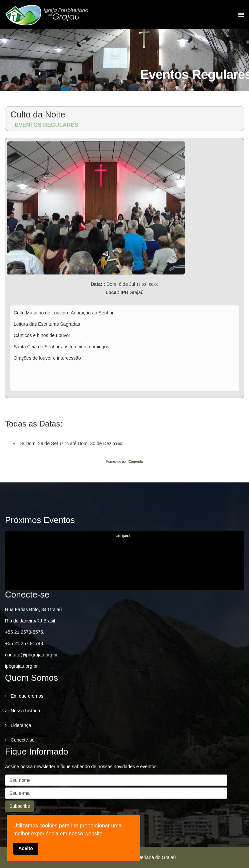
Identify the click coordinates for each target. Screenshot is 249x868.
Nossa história (25, 711)
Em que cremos (26, 696)
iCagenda (135, 462)
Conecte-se (22, 740)
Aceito (26, 848)
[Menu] (241, 15)
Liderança (20, 725)
